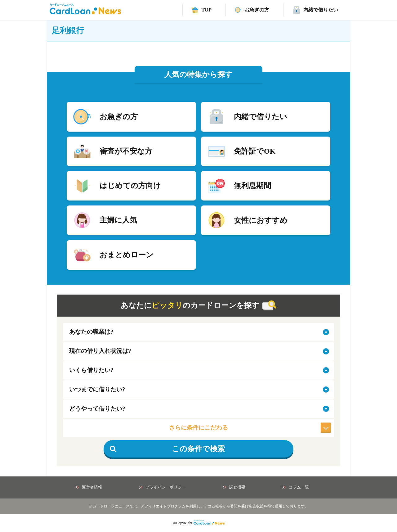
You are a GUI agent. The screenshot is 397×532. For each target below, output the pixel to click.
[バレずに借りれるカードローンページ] (315, 10)
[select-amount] (198, 371)
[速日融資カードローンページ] (252, 10)
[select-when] (198, 390)
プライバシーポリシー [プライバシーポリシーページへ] (163, 487)
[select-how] (198, 409)
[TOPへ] (202, 10)
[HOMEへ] (85, 13)
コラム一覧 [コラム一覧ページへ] (296, 487)
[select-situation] (198, 351)
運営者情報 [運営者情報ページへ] (89, 487)
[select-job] (198, 332)
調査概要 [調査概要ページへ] (234, 487)
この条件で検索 (167, 449)
